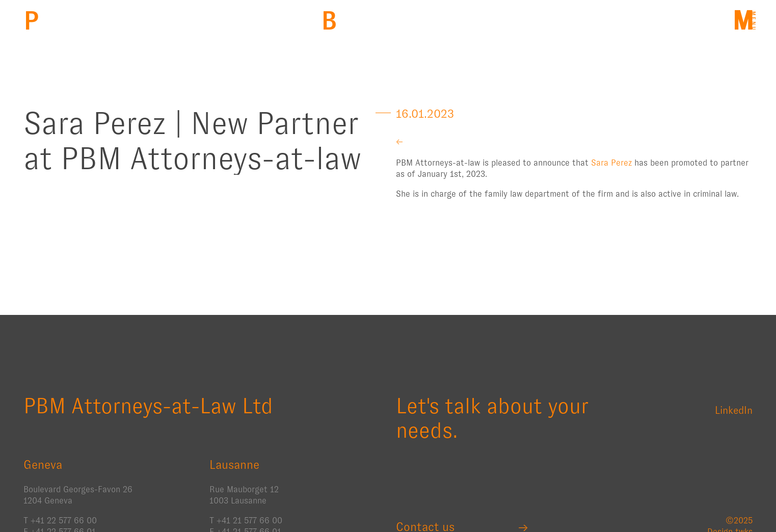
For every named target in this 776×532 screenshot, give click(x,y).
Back (329, 21)
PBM (31, 21)
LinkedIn (734, 410)
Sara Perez (611, 163)
